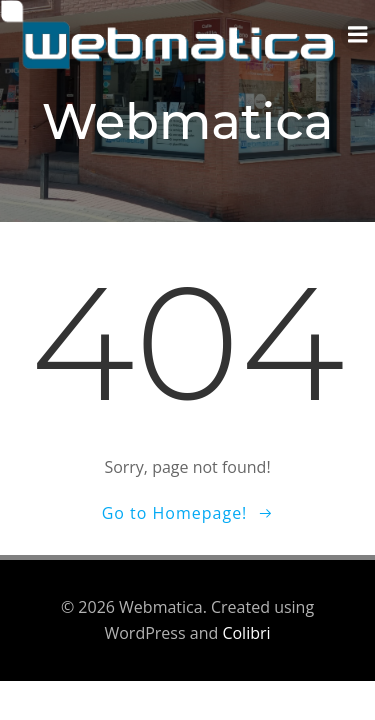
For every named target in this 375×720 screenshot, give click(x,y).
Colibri (246, 633)
